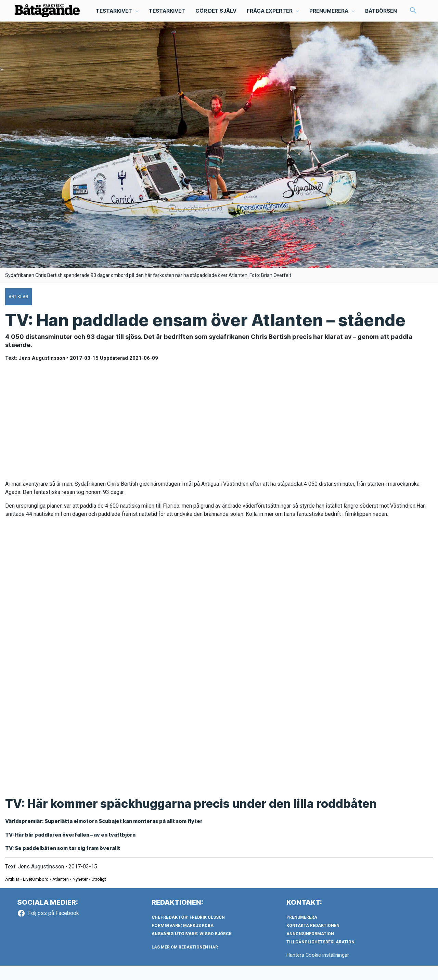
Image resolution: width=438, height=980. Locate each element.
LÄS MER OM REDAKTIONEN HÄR (185, 961)
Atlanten (61, 894)
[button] (25, 30)
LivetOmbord (36, 894)
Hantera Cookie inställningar (318, 969)
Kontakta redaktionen (313, 940)
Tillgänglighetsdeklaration (320, 956)
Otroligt (99, 894)
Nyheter (80, 894)
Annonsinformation (310, 948)
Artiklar (12, 894)
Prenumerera (302, 931)
